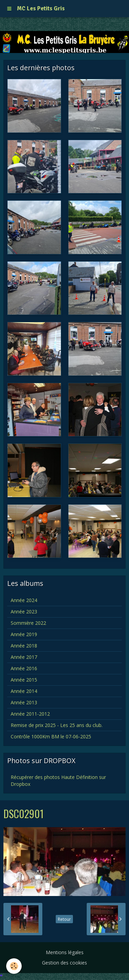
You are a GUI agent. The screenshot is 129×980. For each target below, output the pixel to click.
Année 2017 (24, 657)
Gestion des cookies (64, 963)
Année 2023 (24, 612)
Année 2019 (24, 634)
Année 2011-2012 (30, 714)
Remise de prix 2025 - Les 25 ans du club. (57, 725)
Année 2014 (24, 691)
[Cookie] (14, 966)
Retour (64, 919)
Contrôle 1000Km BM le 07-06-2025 (51, 736)
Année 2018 (24, 646)
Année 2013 (24, 702)
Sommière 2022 (28, 623)
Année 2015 (24, 680)
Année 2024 (24, 600)
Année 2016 (24, 668)
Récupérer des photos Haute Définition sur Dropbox (58, 781)
